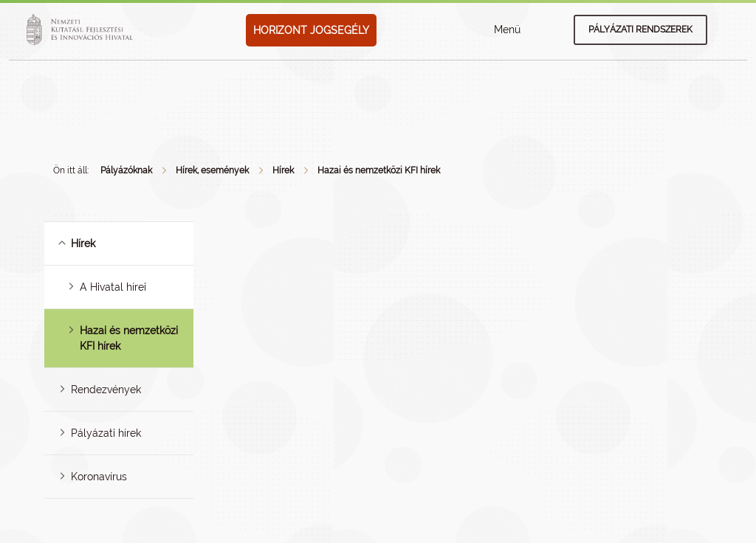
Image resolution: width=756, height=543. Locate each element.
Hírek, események (212, 170)
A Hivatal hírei (113, 287)
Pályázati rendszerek (640, 30)
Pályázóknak (126, 170)
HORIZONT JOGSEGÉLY (311, 30)
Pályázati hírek (106, 433)
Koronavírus (99, 477)
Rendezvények (106, 390)
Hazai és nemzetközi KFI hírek (379, 170)
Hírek (283, 170)
